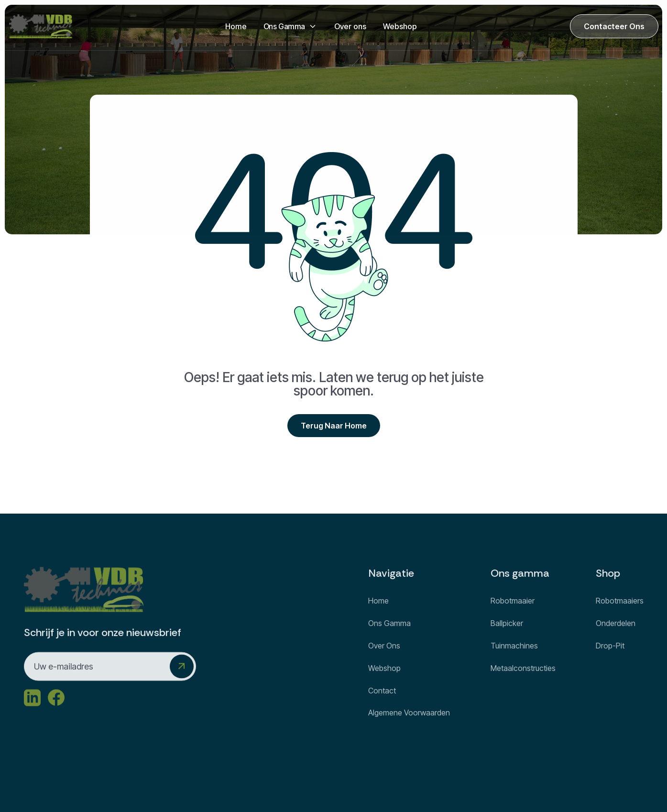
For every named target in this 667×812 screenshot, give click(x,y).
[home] (41, 26)
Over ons (350, 27)
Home (236, 27)
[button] (290, 26)
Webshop (400, 27)
